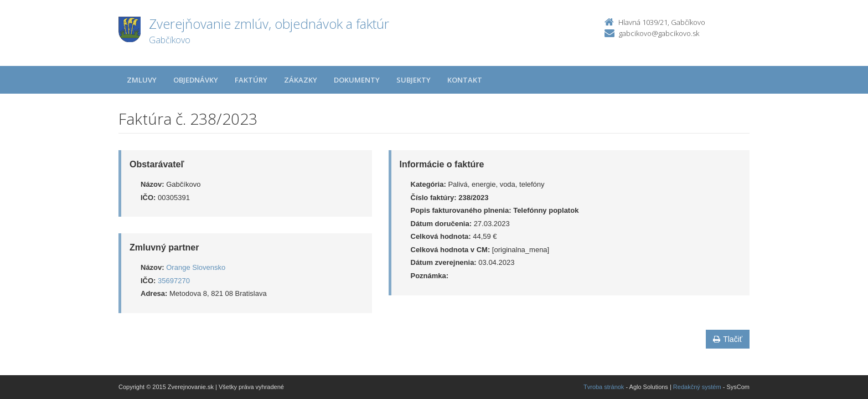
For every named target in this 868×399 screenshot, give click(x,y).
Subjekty (414, 80)
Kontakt (465, 80)
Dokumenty (357, 80)
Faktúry (251, 80)
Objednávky (196, 80)
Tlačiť (728, 339)
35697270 (174, 281)
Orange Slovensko (196, 267)
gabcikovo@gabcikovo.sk (659, 33)
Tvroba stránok (604, 387)
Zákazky (301, 80)
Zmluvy (142, 80)
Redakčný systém (697, 387)
